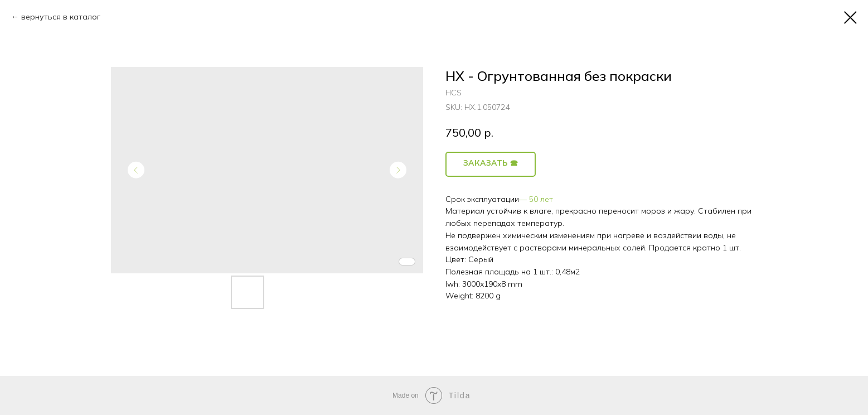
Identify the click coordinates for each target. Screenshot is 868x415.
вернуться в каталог (61, 17)
